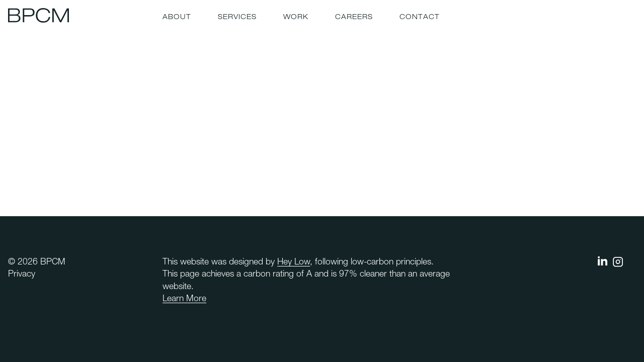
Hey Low (294, 262)
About (177, 17)
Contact (420, 17)
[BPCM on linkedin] (603, 263)
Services (237, 17)
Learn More (184, 299)
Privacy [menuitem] (22, 275)
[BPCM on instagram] (618, 265)
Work (296, 17)
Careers (354, 17)
